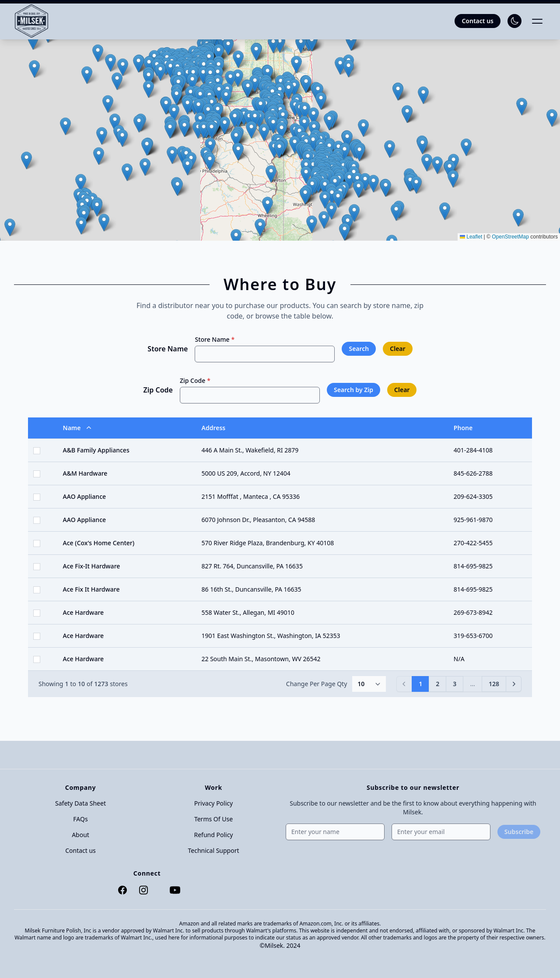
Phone (463, 428)
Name (78, 428)
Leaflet (471, 237)
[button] (122, 138)
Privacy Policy (213, 803)
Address (214, 428)
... (472, 684)
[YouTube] (173, 890)
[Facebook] (121, 890)
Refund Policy (214, 835)
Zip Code (158, 390)
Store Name (168, 349)
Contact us (80, 850)
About (80, 835)
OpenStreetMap (510, 237)
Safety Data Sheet (80, 803)
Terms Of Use (213, 819)
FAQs (80, 819)
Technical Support (213, 850)
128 (494, 684)
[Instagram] (142, 890)
